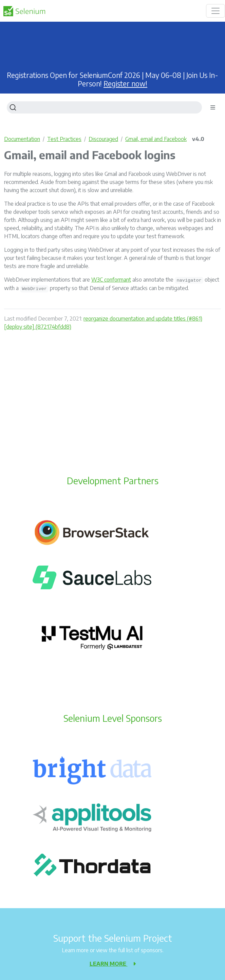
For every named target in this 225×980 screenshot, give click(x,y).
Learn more (113, 964)
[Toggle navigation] (215, 11)
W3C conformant (111, 280)
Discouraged (103, 139)
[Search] (104, 107)
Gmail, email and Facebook (156, 139)
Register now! (125, 84)
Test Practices (64, 139)
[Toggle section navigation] (213, 107)
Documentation (22, 139)
